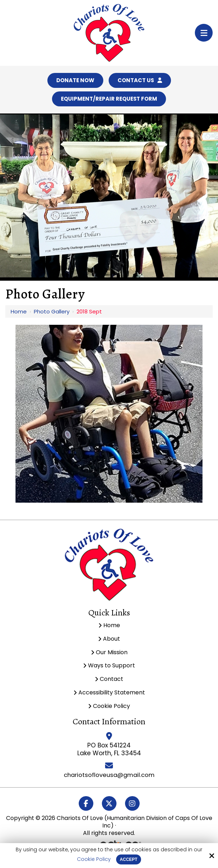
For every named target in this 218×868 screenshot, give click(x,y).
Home (19, 314)
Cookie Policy (94, 859)
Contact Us (141, 81)
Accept (128, 859)
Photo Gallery (52, 314)
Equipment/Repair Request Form (109, 100)
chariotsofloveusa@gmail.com (109, 777)
